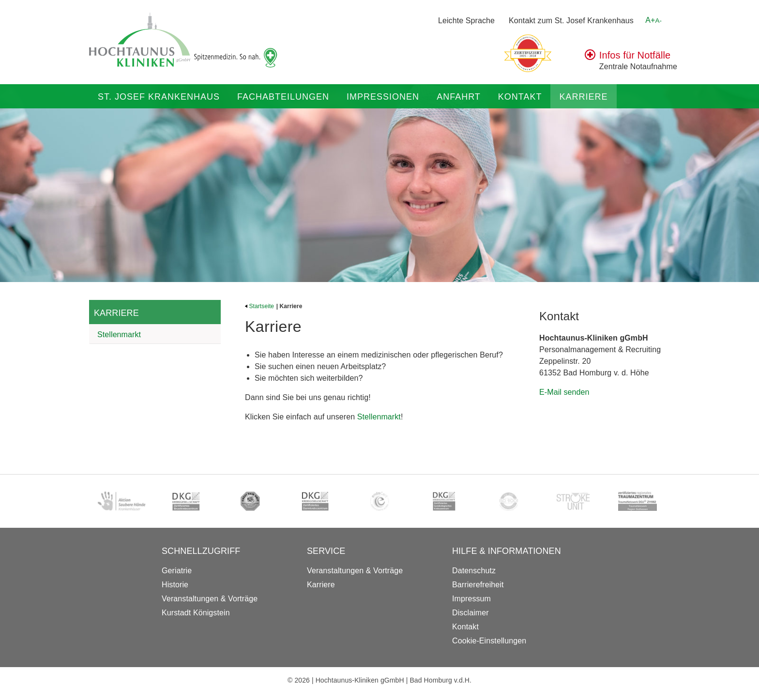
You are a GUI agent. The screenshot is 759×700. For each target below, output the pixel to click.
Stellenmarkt (119, 335)
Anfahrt (459, 97)
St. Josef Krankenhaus (159, 97)
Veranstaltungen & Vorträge (210, 599)
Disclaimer (471, 613)
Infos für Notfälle (635, 55)
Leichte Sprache (466, 21)
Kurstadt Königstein (196, 613)
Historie (175, 585)
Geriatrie (177, 571)
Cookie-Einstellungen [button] (489, 641)
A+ (653, 20)
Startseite (259, 306)
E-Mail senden (564, 392)
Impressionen (383, 97)
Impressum (471, 599)
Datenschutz (474, 571)
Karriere (583, 97)
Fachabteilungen (283, 97)
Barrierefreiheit (478, 585)
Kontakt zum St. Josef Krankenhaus (571, 21)
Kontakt (520, 97)
